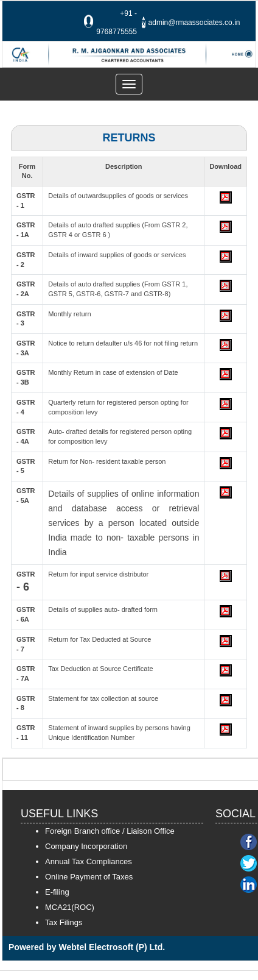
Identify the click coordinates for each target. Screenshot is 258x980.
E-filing (57, 892)
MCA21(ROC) (70, 907)
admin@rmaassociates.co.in (194, 23)
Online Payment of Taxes (89, 877)
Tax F (55, 922)
